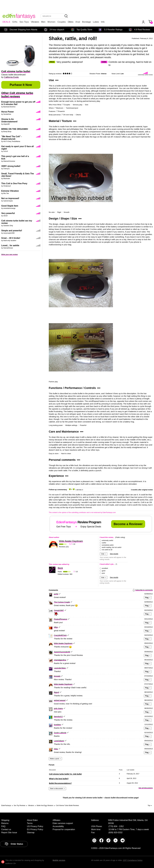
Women (51, 22)
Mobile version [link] (59, 860)
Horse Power (8, 112)
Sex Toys (24, 22)
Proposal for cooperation (64, 829)
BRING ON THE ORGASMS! (15, 129)
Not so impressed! (10, 198)
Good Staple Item (10, 206)
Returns (5, 823)
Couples (62, 22)
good (104, 571)
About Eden (32, 820)
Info (103, 22)
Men (43, 22)
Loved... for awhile (10, 245)
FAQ (3, 826)
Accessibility (58, 826)
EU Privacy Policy (35, 829)
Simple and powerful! (12, 231)
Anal (78, 22)
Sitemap (31, 833)
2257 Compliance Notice (133, 860)
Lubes (96, 22)
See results (114, 554)
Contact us (6, 829)
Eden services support (63, 823)
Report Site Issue (9, 833)
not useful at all (107, 550)
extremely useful (107, 540)
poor (103, 573)
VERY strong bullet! (11, 166)
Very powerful (8, 213)
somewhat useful (108, 545)
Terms (30, 823)
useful (104, 543)
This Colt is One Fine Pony (14, 183)
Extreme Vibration (10, 191)
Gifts (15, 22)
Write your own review (9, 254)
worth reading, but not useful (112, 547)
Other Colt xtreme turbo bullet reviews (17, 95)
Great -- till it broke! (11, 238)
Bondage (86, 22)
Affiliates (56, 820)
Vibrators (35, 22)
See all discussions (146, 788)
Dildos (71, 22)
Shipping (5, 820)
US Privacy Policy (35, 826)
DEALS (6, 22)
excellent (105, 568)
